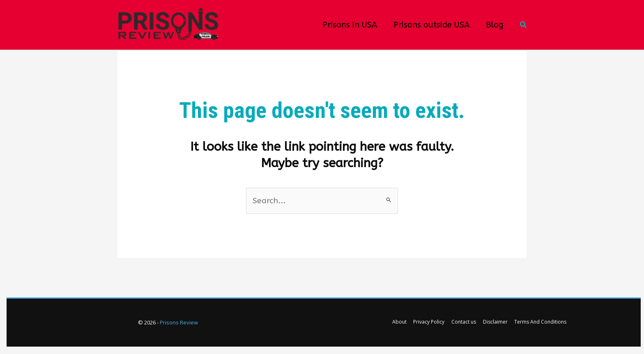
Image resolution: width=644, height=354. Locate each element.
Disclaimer (493, 323)
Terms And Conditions (537, 323)
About (403, 323)
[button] (524, 25)
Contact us (464, 323)
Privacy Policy (431, 323)
